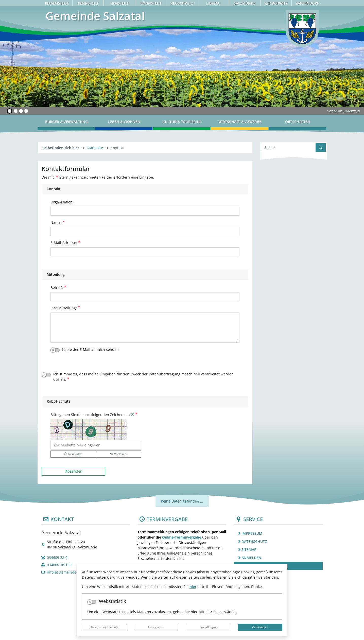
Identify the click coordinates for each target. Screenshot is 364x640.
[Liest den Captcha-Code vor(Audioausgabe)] (118, 454)
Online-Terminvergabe (182, 537)
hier (193, 587)
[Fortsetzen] (357, 101)
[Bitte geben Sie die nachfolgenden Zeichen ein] (96, 445)
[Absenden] (74, 471)
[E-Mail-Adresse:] (145, 252)
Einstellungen (208, 627)
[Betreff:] (145, 297)
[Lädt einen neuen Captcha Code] (73, 454)
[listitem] (278, 533)
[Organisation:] (145, 211)
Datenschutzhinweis (104, 627)
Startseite (95, 148)
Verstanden (260, 627)
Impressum (156, 627)
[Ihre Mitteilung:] (145, 328)
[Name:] (145, 231)
